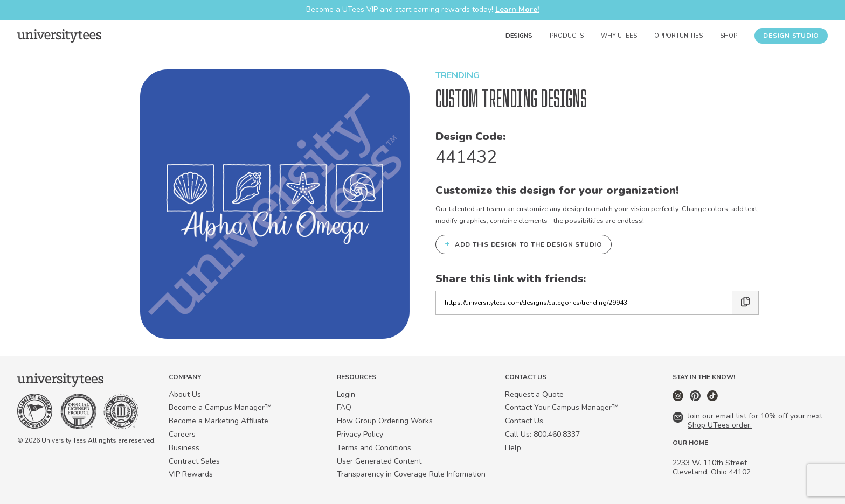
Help (513, 448)
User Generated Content (379, 461)
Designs (519, 36)
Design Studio (791, 36)
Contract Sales (194, 461)
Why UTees (619, 36)
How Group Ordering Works (385, 421)
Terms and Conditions (374, 448)
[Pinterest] (696, 399)
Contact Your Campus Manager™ (562, 407)
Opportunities (678, 36)
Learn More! (517, 9)
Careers (182, 434)
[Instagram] (679, 399)
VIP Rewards (191, 474)
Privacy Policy (360, 434)
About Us (185, 394)
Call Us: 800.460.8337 (542, 434)
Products (567, 36)
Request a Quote (534, 394)
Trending (458, 75)
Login (346, 394)
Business (184, 448)
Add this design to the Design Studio (524, 244)
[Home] (59, 36)
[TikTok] (712, 399)
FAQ (344, 407)
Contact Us (524, 421)
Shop (729, 36)
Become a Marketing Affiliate (219, 421)
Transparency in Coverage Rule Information (411, 474)
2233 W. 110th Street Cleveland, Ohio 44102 (712, 467)
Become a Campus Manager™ (220, 407)
